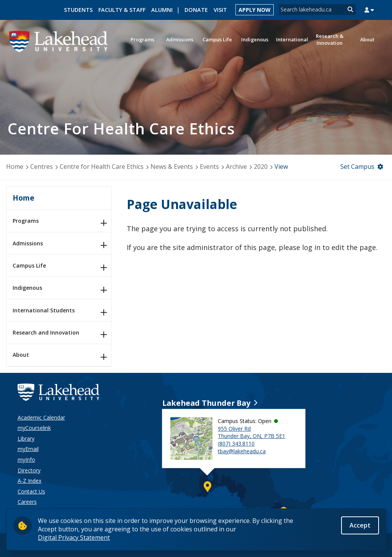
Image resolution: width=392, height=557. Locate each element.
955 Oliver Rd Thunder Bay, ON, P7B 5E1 (252, 432)
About (21, 355)
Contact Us (31, 491)
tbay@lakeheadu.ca (242, 451)
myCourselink (34, 428)
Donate (196, 10)
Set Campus (357, 167)
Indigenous (27, 288)
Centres (42, 167)
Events (209, 167)
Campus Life (29, 265)
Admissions (28, 243)
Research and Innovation (46, 332)
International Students (44, 310)
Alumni (162, 10)
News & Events (172, 167)
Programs (26, 221)
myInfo (26, 460)
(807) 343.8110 (236, 443)
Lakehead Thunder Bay (206, 403)
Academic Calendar (41, 417)
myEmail (28, 449)
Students (78, 10)
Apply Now (255, 10)
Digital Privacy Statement (74, 539)
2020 (261, 167)
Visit (220, 10)
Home (15, 167)
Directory (29, 470)
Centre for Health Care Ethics (102, 167)
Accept (360, 526)
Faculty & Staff (122, 10)
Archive (236, 167)
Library (26, 439)
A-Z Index (29, 481)
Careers (27, 502)
